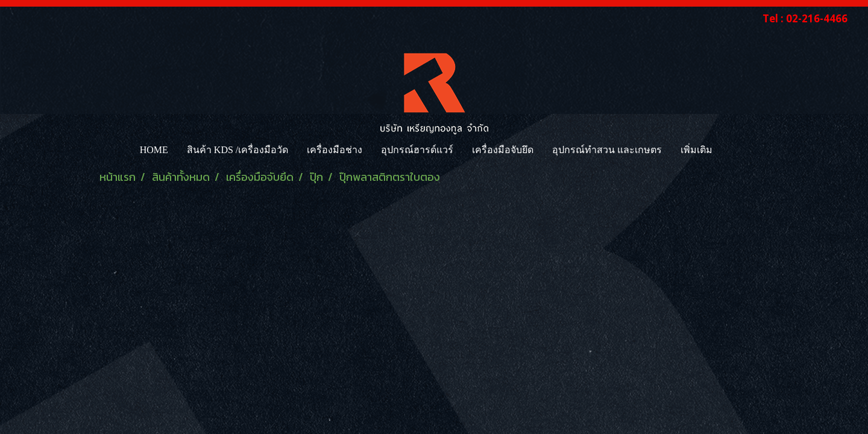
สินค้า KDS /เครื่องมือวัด (237, 150)
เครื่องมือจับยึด (503, 150)
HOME (154, 150)
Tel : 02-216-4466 (805, 18)
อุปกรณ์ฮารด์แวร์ (417, 150)
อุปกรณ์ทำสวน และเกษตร (607, 150)
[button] (732, 150)
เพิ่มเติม (697, 150)
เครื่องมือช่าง (335, 150)
